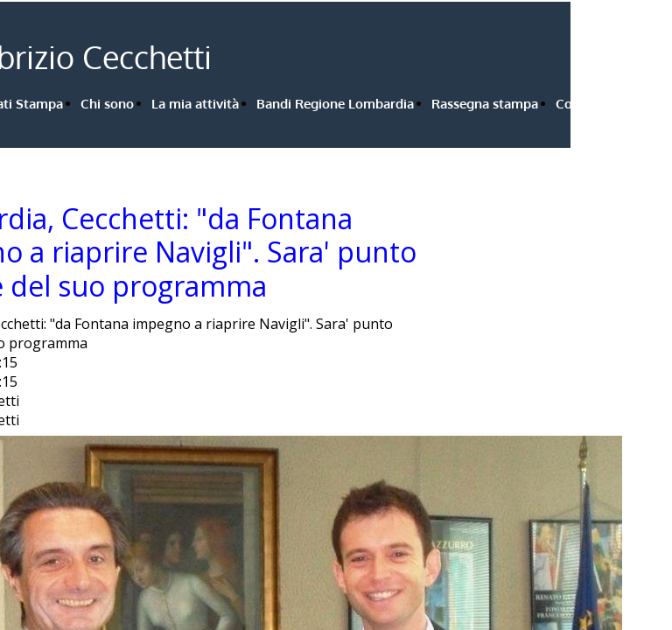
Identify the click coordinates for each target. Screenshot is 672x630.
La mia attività (195, 104)
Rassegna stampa (485, 104)
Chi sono (107, 104)
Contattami (591, 104)
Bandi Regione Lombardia (335, 104)
